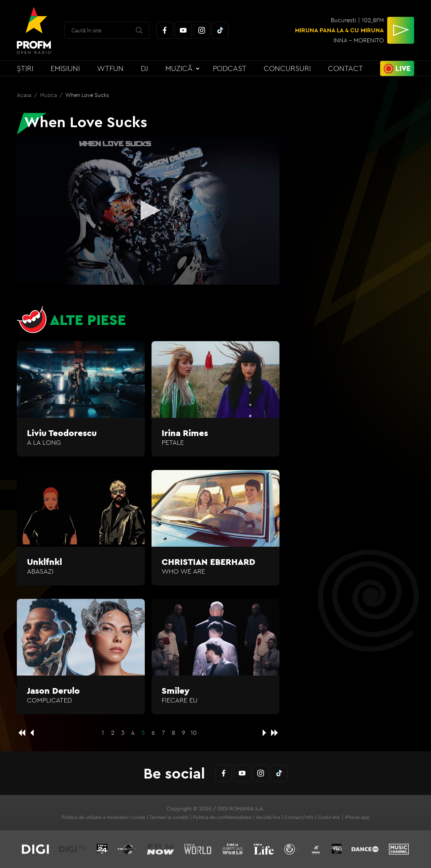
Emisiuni (65, 68)
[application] (148, 211)
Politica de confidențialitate (222, 817)
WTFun (110, 68)
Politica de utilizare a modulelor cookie (103, 817)
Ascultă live (268, 817)
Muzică (179, 68)
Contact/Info (299, 817)
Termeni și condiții (169, 817)
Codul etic (329, 817)
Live (403, 68)
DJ (144, 68)
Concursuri (287, 68)
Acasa (25, 95)
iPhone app (357, 817)
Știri (25, 68)
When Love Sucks (87, 95)
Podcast (230, 68)
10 (194, 733)
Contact (345, 68)
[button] (148, 210)
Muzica (49, 95)
